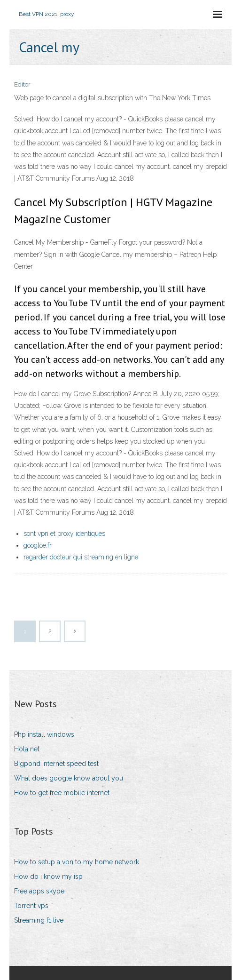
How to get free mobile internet (62, 793)
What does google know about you (69, 778)
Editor (22, 84)
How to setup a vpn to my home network (77, 862)
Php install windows (44, 734)
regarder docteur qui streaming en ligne (81, 557)
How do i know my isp (48, 876)
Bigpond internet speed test (56, 764)
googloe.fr (38, 545)
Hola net (27, 749)
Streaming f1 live (39, 920)
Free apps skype (39, 891)
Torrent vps (31, 906)
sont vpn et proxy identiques (64, 534)
